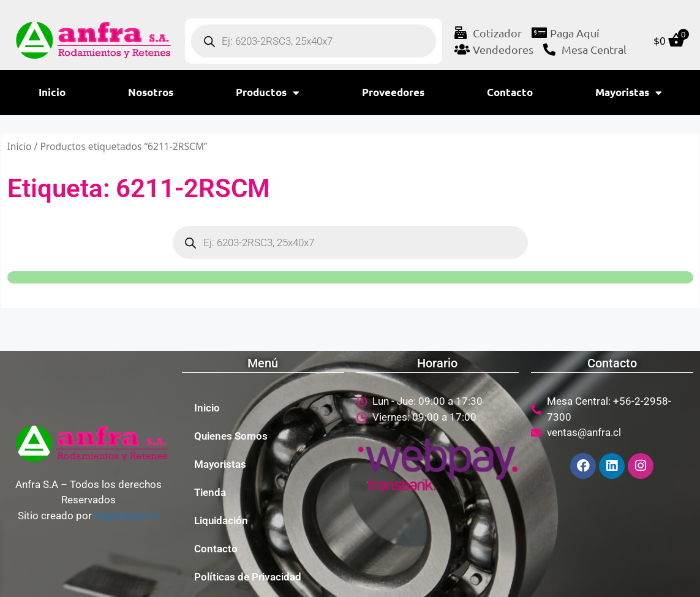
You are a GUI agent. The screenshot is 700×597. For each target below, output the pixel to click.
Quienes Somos (231, 436)
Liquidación (221, 520)
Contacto (510, 92)
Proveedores (393, 92)
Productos (268, 93)
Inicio (52, 92)
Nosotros (151, 92)
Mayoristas (629, 93)
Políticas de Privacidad (248, 577)
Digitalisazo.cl (126, 516)
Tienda (210, 492)
